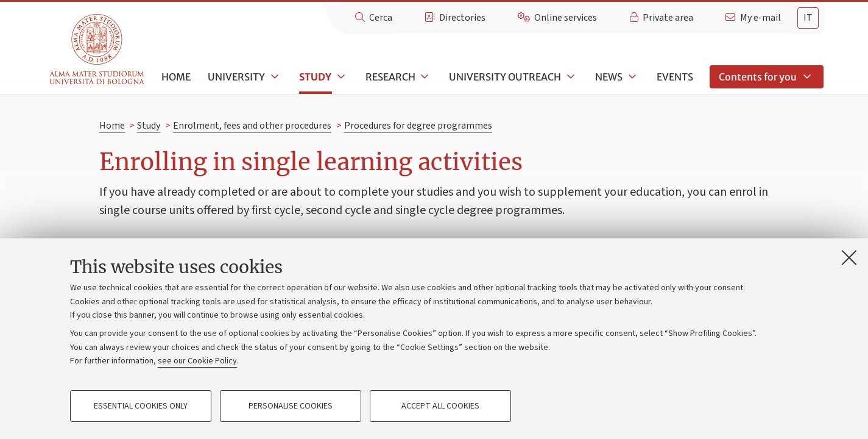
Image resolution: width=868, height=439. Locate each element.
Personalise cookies (291, 406)
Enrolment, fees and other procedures (252, 126)
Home (176, 77)
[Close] (849, 257)
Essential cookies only (141, 406)
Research (390, 77)
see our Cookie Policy (197, 361)
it (808, 18)
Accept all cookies (440, 406)
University (236, 77)
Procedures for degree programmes (418, 126)
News (609, 77)
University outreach (505, 77)
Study (315, 77)
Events (675, 77)
